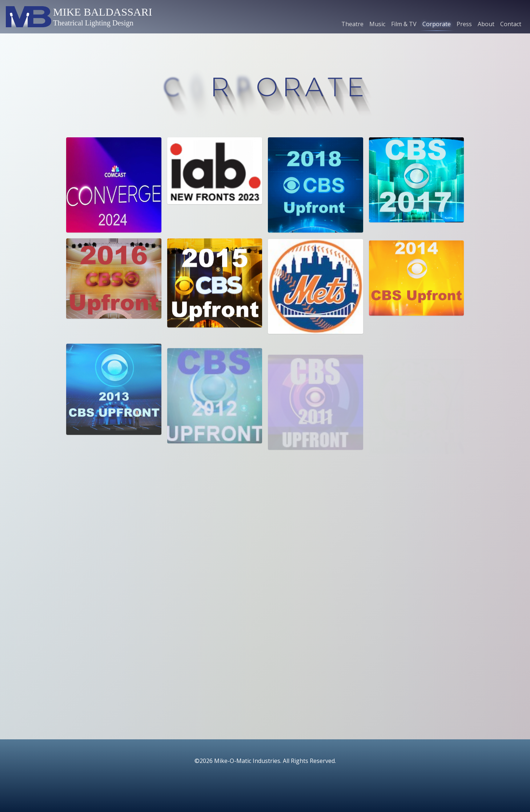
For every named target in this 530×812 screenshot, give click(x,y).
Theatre (352, 24)
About (486, 24)
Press (464, 24)
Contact (511, 24)
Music (377, 24)
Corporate (437, 24)
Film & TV (404, 24)
